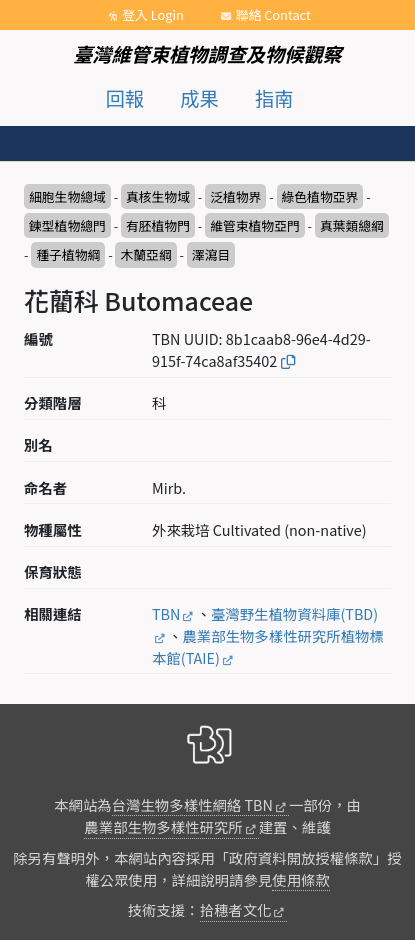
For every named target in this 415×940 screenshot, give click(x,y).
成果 (199, 98)
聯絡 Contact (273, 14)
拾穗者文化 (236, 909)
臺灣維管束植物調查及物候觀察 (207, 54)
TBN (166, 613)
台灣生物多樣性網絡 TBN (192, 804)
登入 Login (153, 14)
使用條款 (301, 879)
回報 (125, 98)
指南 (274, 98)
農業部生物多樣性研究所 (163, 826)
